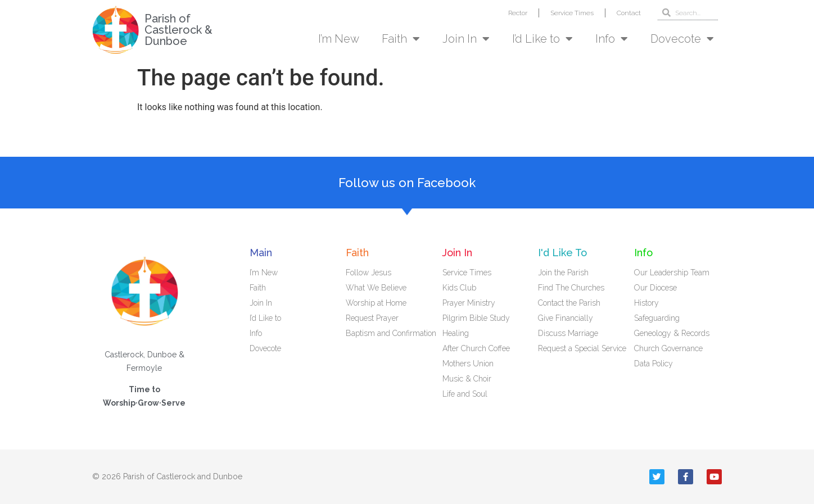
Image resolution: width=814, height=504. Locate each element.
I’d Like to (542, 39)
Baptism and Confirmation (391, 333)
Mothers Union (468, 364)
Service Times (572, 13)
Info (612, 39)
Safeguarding (657, 318)
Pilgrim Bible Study (476, 318)
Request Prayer (372, 318)
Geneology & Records (672, 333)
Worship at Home (376, 303)
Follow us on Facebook (407, 183)
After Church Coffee (476, 348)
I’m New (339, 39)
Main (261, 253)
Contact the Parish (569, 303)
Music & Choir (467, 379)
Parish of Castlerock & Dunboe (178, 30)
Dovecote (682, 39)
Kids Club (459, 288)
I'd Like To (562, 253)
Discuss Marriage (568, 333)
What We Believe (376, 288)
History (646, 303)
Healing (456, 333)
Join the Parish (563, 273)
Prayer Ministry (469, 303)
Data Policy (654, 364)
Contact (629, 13)
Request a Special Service (582, 348)
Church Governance (668, 348)
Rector (518, 13)
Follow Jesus (368, 273)
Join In (466, 39)
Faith (401, 39)
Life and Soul (465, 394)
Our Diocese (655, 288)
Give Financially (566, 318)
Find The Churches (571, 288)
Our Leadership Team (672, 273)
